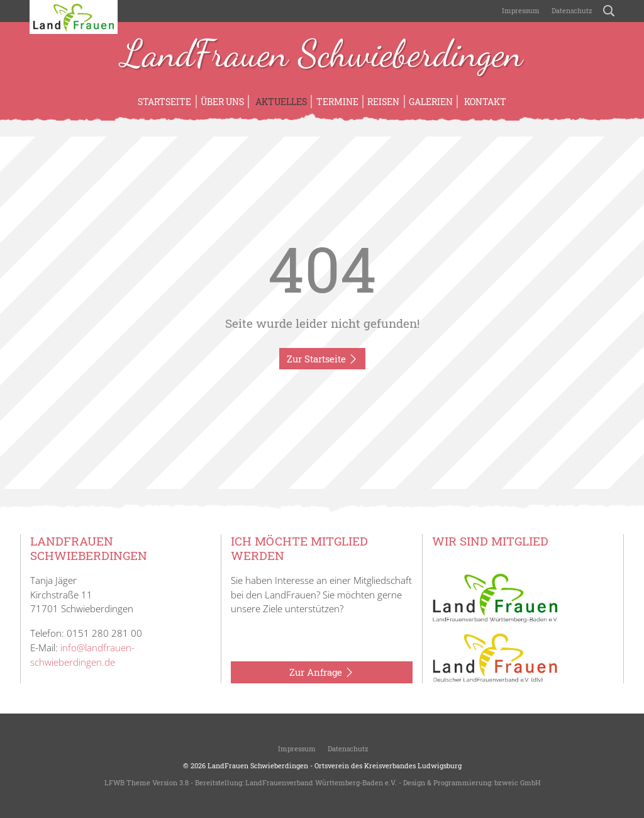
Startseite (164, 102)
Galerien (431, 102)
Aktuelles (280, 102)
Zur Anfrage (322, 673)
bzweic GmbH (517, 782)
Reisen (383, 102)
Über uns (222, 102)
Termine (337, 102)
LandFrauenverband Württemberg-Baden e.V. (321, 782)
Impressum (520, 10)
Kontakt (484, 102)
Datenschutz (571, 10)
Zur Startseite (322, 359)
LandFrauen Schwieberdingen (322, 55)
